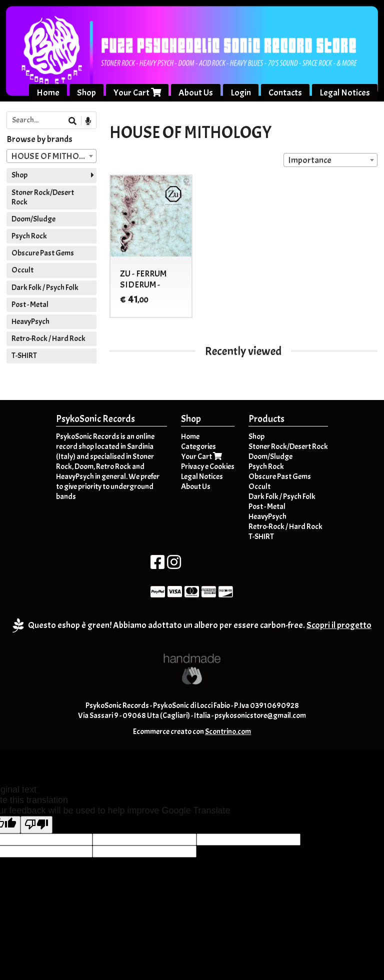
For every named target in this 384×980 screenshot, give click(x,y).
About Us (196, 93)
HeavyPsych (30, 321)
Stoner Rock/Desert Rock (43, 197)
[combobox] (330, 160)
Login (241, 93)
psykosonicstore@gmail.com (260, 715)
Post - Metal (30, 304)
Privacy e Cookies (208, 466)
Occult (22, 270)
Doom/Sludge (33, 219)
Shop (86, 93)
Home (48, 93)
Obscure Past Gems (43, 253)
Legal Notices (345, 93)
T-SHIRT (24, 355)
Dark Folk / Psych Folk (45, 287)
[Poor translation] (36, 825)
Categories (198, 446)
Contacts (285, 93)
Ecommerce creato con (192, 731)
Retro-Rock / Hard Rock (48, 338)
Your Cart (137, 93)
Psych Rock (29, 236)
